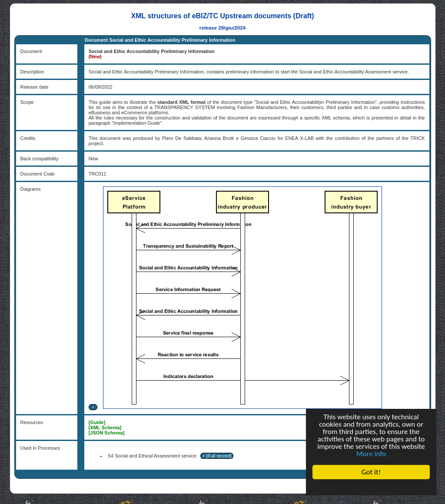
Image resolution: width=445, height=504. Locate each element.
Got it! (371, 472)
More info (371, 454)
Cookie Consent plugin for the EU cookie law (371, 487)
